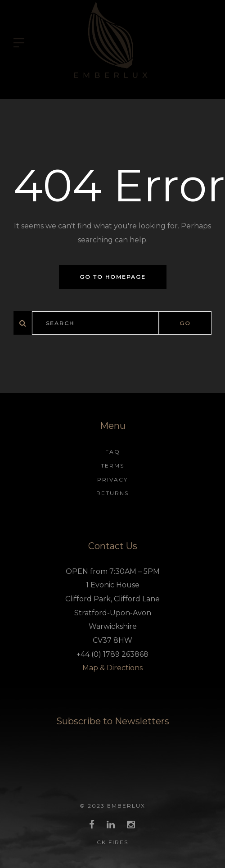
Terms (112, 466)
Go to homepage (113, 277)
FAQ (113, 452)
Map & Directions (112, 668)
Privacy (112, 479)
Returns (112, 493)
